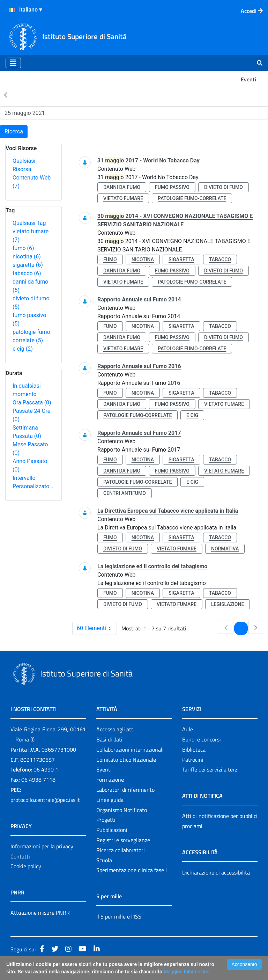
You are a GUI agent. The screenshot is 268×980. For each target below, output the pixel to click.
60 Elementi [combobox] (97, 628)
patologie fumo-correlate (192, 198)
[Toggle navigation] (13, 63)
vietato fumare (123, 198)
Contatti (20, 856)
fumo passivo (172, 187)
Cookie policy (26, 866)
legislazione (228, 604)
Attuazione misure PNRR (40, 913)
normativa (225, 549)
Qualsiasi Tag (29, 223)
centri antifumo (125, 493)
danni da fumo (122, 187)
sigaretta (28, 265)
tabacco (27, 273)
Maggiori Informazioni (187, 972)
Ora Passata (32, 403)
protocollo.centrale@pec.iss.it (45, 800)
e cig (23, 349)
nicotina (27, 257)
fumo (23, 248)
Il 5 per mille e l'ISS (119, 916)
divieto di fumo (224, 187)
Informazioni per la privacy (42, 846)
